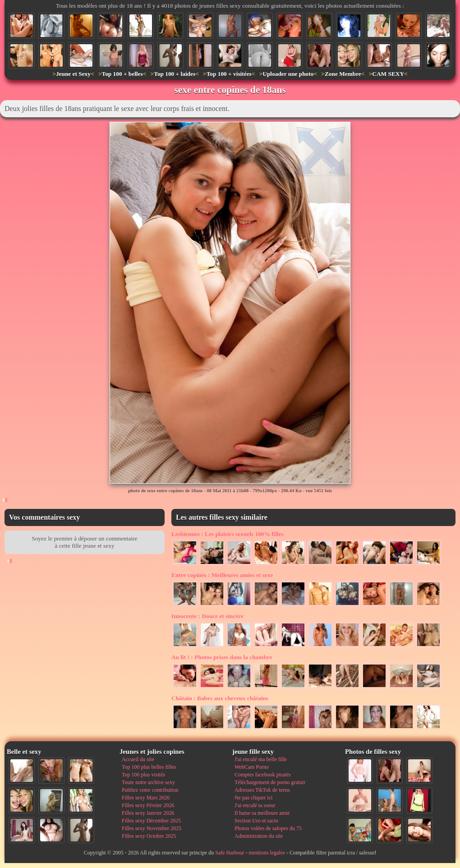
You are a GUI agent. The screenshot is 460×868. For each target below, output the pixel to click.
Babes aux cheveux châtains (220, 698)
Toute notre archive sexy (148, 782)
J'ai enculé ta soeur (255, 805)
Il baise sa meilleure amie (262, 813)
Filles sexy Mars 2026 (146, 798)
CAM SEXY (388, 74)
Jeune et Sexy (73, 74)
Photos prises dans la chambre (222, 657)
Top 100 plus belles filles (149, 767)
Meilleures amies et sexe (222, 575)
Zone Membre (343, 74)
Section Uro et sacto (256, 821)
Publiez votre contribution (150, 790)
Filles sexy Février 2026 (148, 805)
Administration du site (259, 836)
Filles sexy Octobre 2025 (149, 836)
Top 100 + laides (175, 74)
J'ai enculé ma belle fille (261, 759)
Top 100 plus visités (143, 775)
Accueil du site (138, 759)
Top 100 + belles (122, 74)
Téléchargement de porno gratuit (270, 782)
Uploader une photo (288, 74)
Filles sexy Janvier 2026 (148, 813)
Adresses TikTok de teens (262, 790)
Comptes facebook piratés (263, 775)
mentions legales (267, 853)
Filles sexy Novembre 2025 (152, 828)
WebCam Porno (252, 767)
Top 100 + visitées (229, 74)
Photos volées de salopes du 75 (268, 828)
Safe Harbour (230, 853)
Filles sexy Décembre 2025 (151, 821)
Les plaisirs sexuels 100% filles (228, 534)
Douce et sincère (207, 616)
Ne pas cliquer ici (253, 798)
